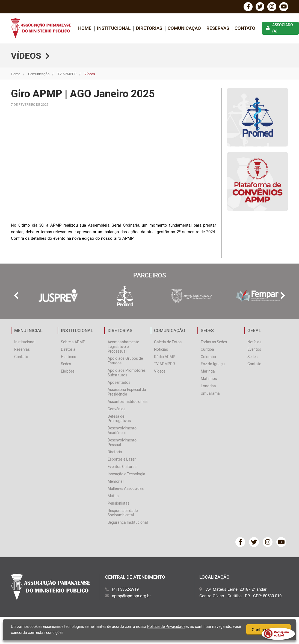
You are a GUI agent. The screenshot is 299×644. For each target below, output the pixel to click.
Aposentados (119, 383)
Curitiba (207, 350)
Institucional (25, 343)
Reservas (218, 29)
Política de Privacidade (166, 626)
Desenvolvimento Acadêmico (122, 431)
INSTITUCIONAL (114, 29)
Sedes (66, 365)
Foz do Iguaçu (213, 365)
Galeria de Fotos (168, 343)
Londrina (208, 387)
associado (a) (280, 29)
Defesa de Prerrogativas (119, 419)
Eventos (254, 350)
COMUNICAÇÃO (184, 29)
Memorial (116, 482)
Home (16, 75)
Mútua (113, 497)
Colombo (208, 357)
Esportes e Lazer (122, 460)
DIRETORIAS (149, 29)
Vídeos (160, 372)
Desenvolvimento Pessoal (122, 443)
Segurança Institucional (128, 523)
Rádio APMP (165, 357)
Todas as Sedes (214, 343)
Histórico (69, 357)
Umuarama (210, 394)
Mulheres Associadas (126, 489)
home (85, 29)
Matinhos (209, 379)
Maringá (208, 372)
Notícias (161, 350)
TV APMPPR (67, 75)
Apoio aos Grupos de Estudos (125, 362)
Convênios (116, 410)
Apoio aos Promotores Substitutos (127, 373)
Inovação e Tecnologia (126, 475)
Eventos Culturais (122, 467)
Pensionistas (119, 504)
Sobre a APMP (73, 343)
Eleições (68, 372)
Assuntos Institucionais (128, 402)
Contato (245, 29)
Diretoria (68, 350)
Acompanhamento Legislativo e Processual (123, 347)
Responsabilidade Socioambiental (123, 514)
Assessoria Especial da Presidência (127, 393)
